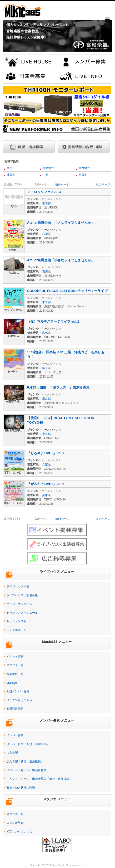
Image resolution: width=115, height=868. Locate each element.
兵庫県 (46, 465)
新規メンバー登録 (18, 691)
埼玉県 (46, 368)
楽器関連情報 (15, 709)
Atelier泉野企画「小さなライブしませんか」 (61, 223)
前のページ (62, 184)
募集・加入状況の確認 (21, 788)
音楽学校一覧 (15, 674)
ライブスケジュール (19, 604)
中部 (45, 175)
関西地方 (84, 168)
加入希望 (12, 753)
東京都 (46, 203)
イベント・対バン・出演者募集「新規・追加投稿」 (39, 779)
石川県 (46, 234)
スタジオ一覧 (15, 665)
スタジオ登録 (15, 823)
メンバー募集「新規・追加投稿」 (28, 744)
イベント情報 (15, 657)
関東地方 (48, 168)
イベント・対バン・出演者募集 (26, 770)
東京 (9, 168)
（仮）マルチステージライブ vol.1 (53, 321)
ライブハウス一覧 (18, 587)
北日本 (11, 175)
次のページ (103, 184)
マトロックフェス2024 (44, 192)
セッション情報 (16, 621)
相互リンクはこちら (19, 832)
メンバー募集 (15, 735)
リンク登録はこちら (19, 700)
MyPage (12, 683)
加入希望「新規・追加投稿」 (25, 761)
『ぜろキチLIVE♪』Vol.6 (46, 484)
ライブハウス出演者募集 (22, 595)
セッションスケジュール (22, 613)
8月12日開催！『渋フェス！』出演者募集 (58, 387)
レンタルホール (16, 630)
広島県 (46, 333)
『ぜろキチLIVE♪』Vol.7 (46, 453)
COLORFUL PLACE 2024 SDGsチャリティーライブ (67, 291)
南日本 (82, 175)
